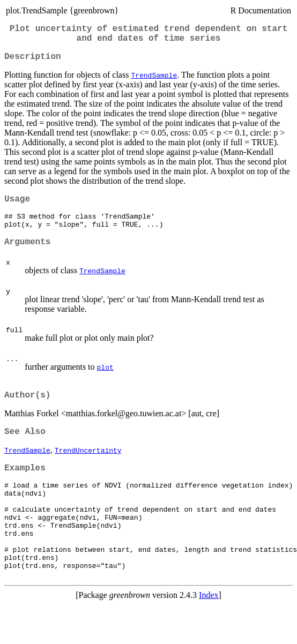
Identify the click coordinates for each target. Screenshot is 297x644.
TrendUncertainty (88, 468)
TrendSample (154, 81)
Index (209, 635)
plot (105, 381)
